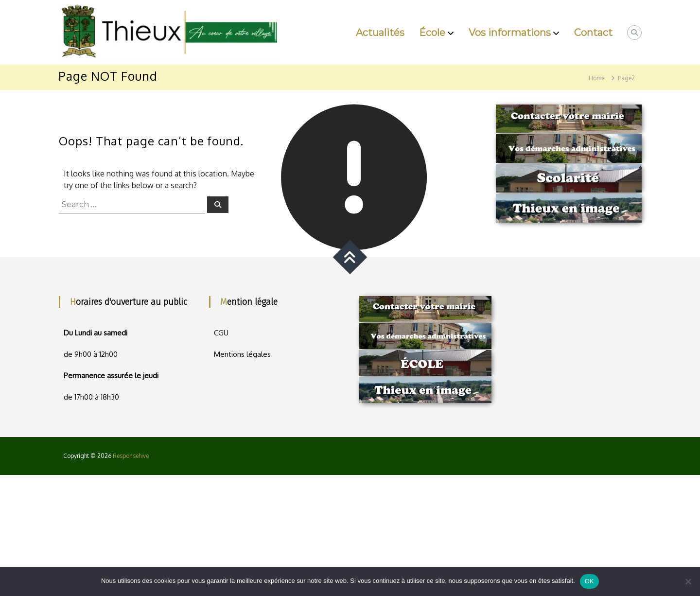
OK (589, 581)
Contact (593, 33)
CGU (221, 333)
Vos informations (510, 33)
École (432, 33)
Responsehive (131, 456)
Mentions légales (242, 354)
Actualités (380, 33)
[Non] (688, 581)
